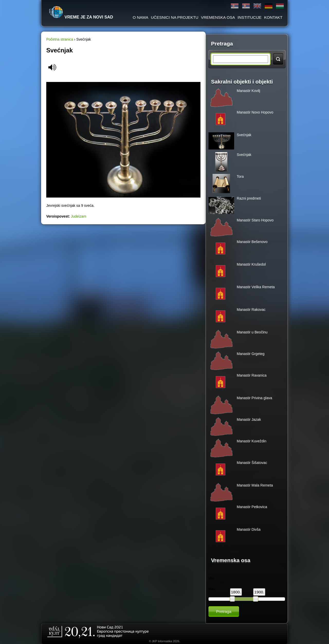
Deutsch (269, 6)
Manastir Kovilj (248, 91)
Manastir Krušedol (251, 264)
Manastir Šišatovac (252, 463)
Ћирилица (235, 6)
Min (211, 578)
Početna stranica (60, 39)
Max (212, 589)
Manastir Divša (249, 529)
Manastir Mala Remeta (255, 485)
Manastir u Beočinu (252, 332)
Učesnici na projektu (175, 17)
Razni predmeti (249, 198)
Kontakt (273, 17)
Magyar (280, 6)
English (257, 6)
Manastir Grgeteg (251, 354)
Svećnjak (244, 135)
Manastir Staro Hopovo (255, 220)
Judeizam (79, 216)
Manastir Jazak (249, 419)
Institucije (249, 17)
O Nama (140, 17)
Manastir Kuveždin (252, 441)
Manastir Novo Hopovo (255, 112)
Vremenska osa (218, 17)
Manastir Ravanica (252, 375)
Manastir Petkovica (252, 507)
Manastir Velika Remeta (256, 287)
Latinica (246, 6)
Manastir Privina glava (254, 398)
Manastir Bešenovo (252, 242)
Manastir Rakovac (251, 310)
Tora (240, 176)
